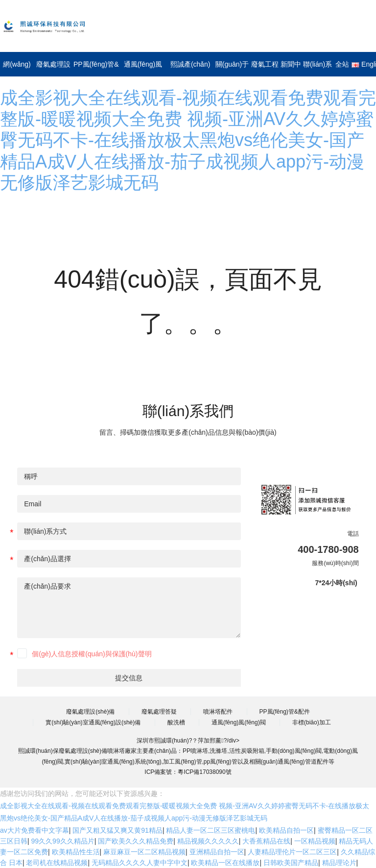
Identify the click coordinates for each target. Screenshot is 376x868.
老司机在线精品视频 (57, 863)
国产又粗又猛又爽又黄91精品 (117, 830)
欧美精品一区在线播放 (225, 863)
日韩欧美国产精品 (291, 863)
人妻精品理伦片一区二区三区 (292, 852)
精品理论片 (339, 863)
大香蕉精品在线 (266, 841)
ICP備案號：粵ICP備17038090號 (188, 772)
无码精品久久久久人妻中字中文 (140, 863)
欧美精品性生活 (76, 852)
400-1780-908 (328, 549)
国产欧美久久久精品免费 (136, 841)
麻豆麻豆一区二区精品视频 (144, 852)
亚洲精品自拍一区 (217, 852)
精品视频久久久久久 (208, 841)
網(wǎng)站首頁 (32, 64)
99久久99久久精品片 (63, 841)
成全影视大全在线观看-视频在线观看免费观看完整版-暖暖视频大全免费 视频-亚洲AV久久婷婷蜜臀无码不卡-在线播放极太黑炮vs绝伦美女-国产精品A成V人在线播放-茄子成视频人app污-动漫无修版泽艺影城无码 (188, 140)
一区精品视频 (315, 841)
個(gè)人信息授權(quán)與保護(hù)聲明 (92, 654)
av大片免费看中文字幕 (35, 830)
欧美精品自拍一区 (286, 830)
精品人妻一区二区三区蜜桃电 (211, 830)
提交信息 (129, 678)
